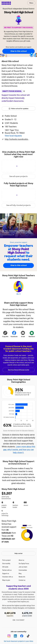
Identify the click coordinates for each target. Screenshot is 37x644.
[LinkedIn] (15, 636)
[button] (5, 334)
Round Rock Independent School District (18, 9)
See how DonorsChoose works (19, 370)
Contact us (22, 580)
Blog (20, 574)
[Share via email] (23, 334)
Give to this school (19, 51)
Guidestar (31, 608)
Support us (6, 574)
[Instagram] (9, 636)
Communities (23, 570)
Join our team (23, 567)
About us (21, 560)
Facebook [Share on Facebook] (14, 334)
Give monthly (6, 564)
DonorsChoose (6, 3)
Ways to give (6, 580)
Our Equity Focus (24, 564)
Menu (31, 3)
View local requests (13, 136)
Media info (22, 577)
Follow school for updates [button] (19, 109)
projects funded (27, 614)
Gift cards (5, 567)
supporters (10, 614)
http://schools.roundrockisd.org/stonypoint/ (17, 139)
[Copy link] (5, 334)
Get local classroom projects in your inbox (18, 641)
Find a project (6, 560)
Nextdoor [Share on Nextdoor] (32, 334)
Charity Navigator (18, 608)
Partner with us (7, 570)
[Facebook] (22, 636)
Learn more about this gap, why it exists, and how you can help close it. (19, 450)
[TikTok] (28, 636)
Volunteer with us (8, 577)
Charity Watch (7, 608)
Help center (19, 553)
